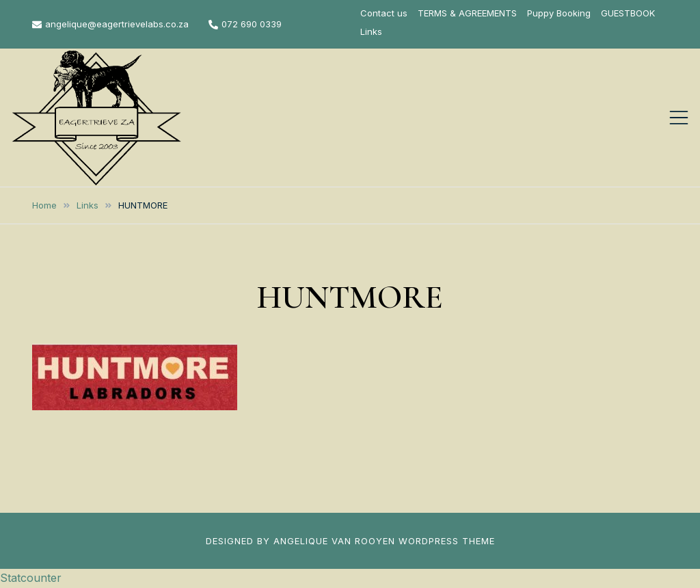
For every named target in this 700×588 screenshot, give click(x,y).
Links (371, 31)
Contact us (384, 13)
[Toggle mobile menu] (679, 118)
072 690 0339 (245, 24)
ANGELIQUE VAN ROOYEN (334, 541)
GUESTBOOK (628, 13)
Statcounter (31, 578)
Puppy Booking (559, 13)
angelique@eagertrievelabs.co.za (110, 24)
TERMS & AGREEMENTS (467, 13)
